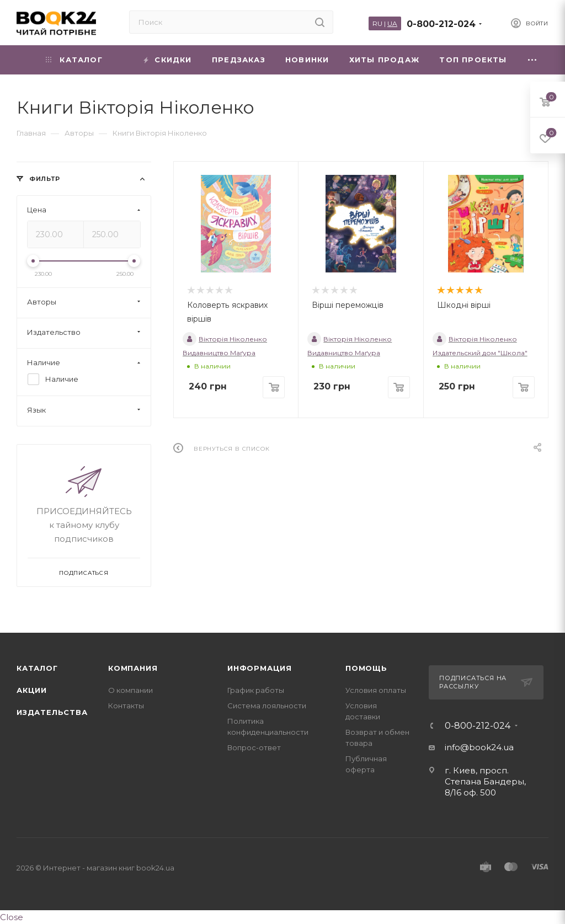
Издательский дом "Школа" (480, 353)
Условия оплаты (376, 690)
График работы (256, 690)
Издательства (52, 712)
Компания (133, 668)
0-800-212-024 (441, 24)
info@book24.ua (479, 747)
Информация (260, 668)
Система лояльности (267, 706)
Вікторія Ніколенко (225, 339)
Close (12, 917)
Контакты (126, 706)
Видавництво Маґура (219, 353)
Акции (32, 690)
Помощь (366, 668)
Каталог (37, 668)
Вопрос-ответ (254, 747)
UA (392, 23)
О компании (130, 690)
